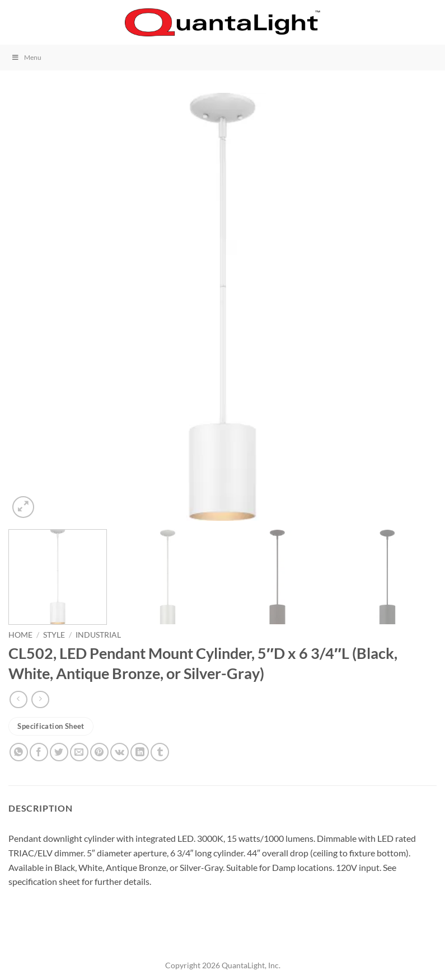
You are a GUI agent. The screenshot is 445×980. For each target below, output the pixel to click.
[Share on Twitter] (59, 752)
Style (54, 635)
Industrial (98, 635)
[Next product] (18, 699)
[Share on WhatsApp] (19, 752)
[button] (15, 22)
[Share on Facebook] (39, 752)
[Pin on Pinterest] (99, 752)
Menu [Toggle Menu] (26, 57)
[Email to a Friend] (79, 752)
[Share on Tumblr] (160, 752)
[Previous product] (40, 699)
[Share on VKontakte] (120, 752)
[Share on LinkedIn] (140, 752)
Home (20, 635)
